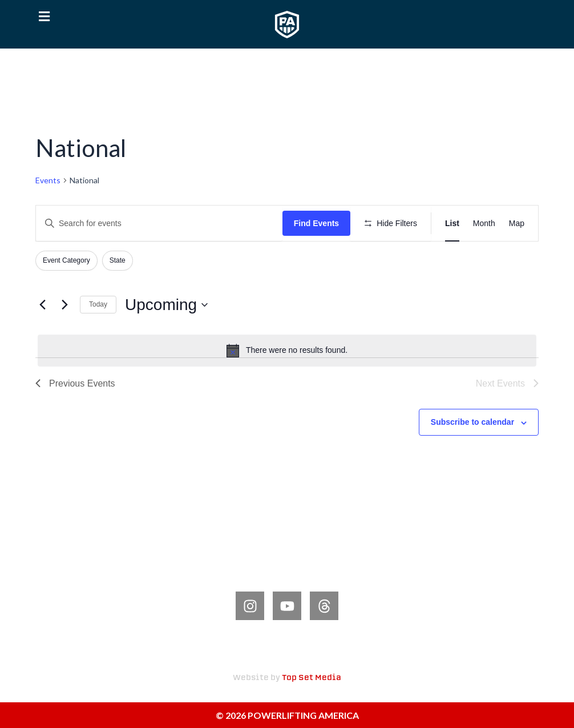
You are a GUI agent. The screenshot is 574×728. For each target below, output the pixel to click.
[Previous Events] (42, 305)
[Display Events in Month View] (484, 224)
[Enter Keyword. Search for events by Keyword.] (159, 224)
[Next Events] (64, 305)
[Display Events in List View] (452, 224)
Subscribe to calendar (472, 422)
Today (98, 304)
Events (48, 180)
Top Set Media (312, 678)
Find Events (316, 223)
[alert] (287, 351)
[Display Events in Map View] (517, 224)
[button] (44, 17)
